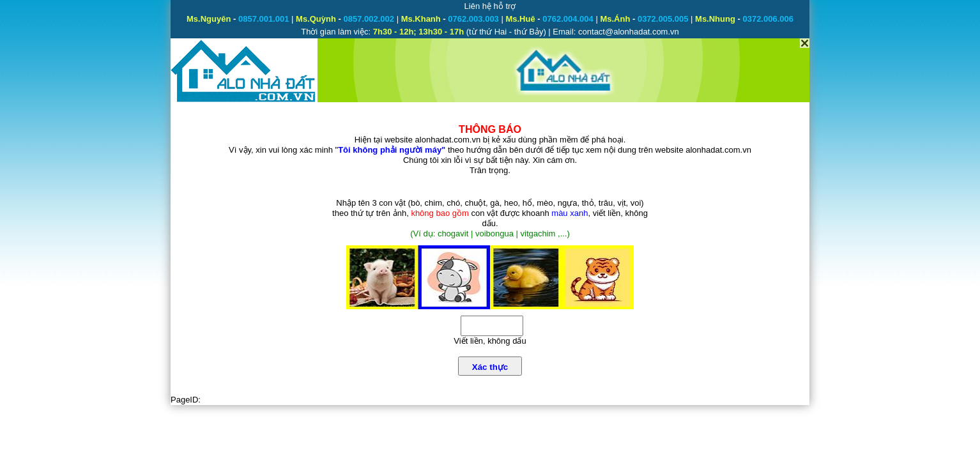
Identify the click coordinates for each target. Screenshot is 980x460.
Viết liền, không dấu (490, 341)
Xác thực (490, 367)
